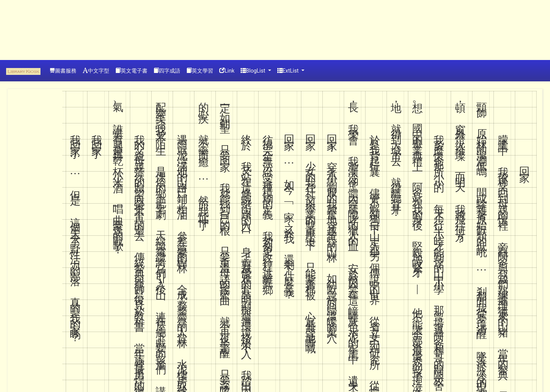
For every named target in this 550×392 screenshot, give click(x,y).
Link (227, 71)
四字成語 (167, 71)
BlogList (254, 71)
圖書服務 (63, 71)
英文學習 (200, 71)
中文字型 (96, 71)
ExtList (289, 71)
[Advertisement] (34, 29)
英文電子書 (131, 71)
